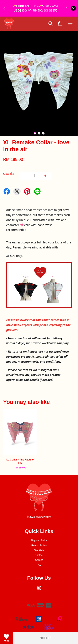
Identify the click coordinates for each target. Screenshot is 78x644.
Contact (39, 555)
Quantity (9, 174)
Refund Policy (39, 546)
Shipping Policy (39, 541)
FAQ (39, 565)
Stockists (39, 550)
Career (39, 560)
